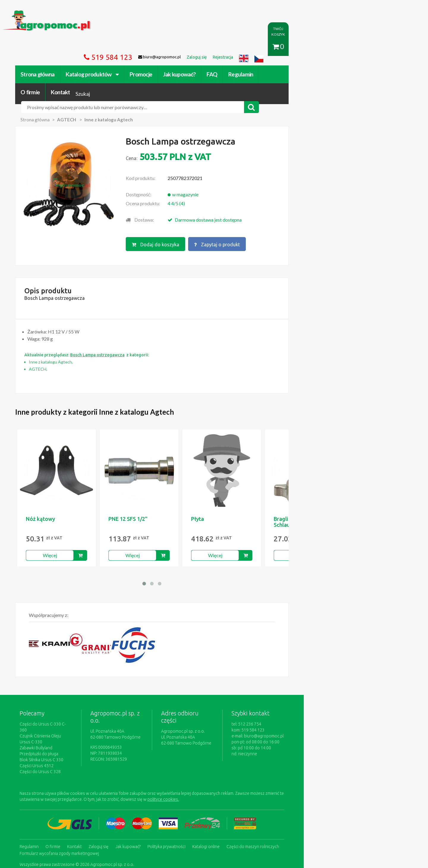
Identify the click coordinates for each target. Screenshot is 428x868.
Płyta (231, 485)
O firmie (307, 47)
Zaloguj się (132, 800)
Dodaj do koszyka (212, 207)
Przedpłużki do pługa (73, 708)
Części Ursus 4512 (70, 720)
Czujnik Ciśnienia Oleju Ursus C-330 (86, 696)
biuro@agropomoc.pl (340, 702)
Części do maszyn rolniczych (287, 800)
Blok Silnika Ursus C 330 (75, 714)
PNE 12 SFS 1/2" (162, 485)
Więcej (84, 522)
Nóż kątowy (74, 485)
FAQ (246, 47)
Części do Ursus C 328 (74, 726)
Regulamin (274, 47)
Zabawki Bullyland (70, 702)
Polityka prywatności (200, 800)
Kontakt (338, 47)
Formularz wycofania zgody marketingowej (93, 806)
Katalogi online (240, 800)
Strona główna (71, 47)
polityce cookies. (159, 754)
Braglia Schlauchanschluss (331, 488)
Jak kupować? (213, 47)
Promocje (175, 47)
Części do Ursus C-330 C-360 (80, 690)
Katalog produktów (126, 47)
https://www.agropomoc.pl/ (65, 14)
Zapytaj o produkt (274, 207)
